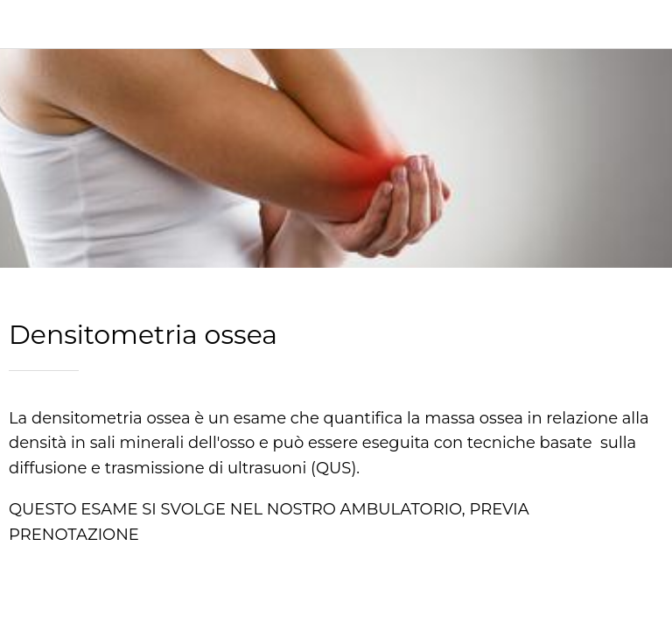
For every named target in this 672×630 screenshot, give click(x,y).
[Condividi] (336, 609)
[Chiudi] (24, 24)
